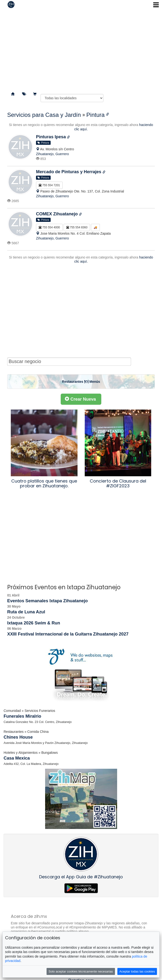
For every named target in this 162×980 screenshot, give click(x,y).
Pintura (96, 115)
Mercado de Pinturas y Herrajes (69, 172)
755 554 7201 (49, 185)
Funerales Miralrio (22, 716)
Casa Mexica (17, 758)
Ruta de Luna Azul (26, 612)
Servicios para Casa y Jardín (44, 115)
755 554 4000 (49, 227)
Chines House (18, 737)
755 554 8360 (77, 227)
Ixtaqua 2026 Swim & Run (34, 623)
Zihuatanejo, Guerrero (52, 154)
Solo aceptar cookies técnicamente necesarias (81, 971)
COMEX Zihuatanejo (57, 214)
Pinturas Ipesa (51, 137)
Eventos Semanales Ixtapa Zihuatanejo (48, 601)
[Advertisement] (81, 48)
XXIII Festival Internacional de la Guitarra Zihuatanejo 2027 (68, 634)
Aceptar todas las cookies (137, 971)
